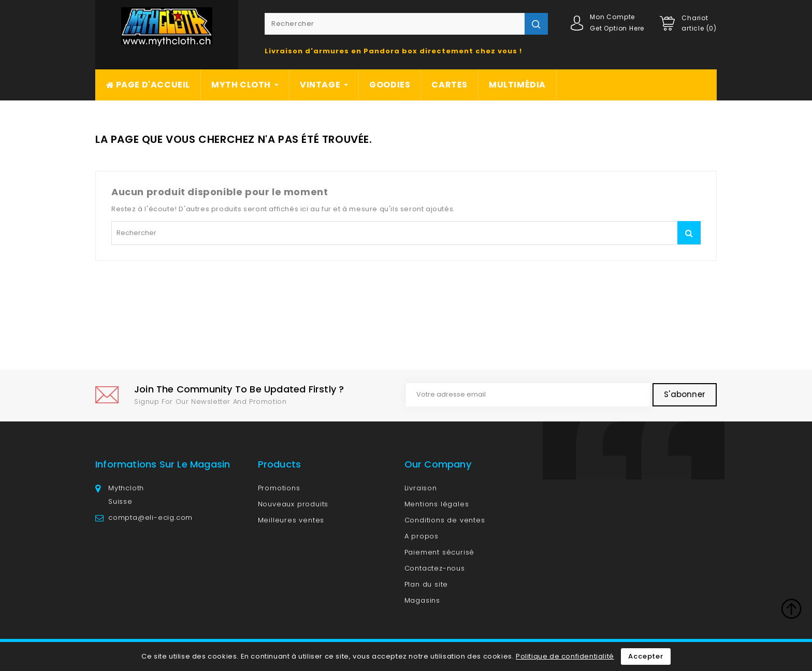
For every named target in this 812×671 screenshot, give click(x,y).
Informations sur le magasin (163, 464)
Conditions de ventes (445, 520)
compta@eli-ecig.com (150, 517)
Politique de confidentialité (565, 656)
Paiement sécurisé (440, 552)
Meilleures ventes (291, 520)
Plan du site (426, 584)
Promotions (279, 488)
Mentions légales (437, 504)
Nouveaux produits (293, 504)
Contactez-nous (435, 568)
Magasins (422, 600)
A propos (422, 536)
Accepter (646, 656)
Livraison (421, 488)
